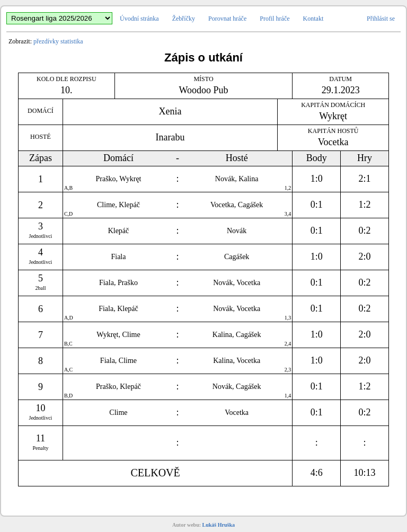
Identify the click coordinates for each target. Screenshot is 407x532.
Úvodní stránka (139, 19)
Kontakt (313, 19)
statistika (72, 41)
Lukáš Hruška (219, 525)
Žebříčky (184, 19)
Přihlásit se (381, 19)
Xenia (170, 111)
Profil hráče (275, 19)
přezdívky (46, 41)
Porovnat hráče (227, 19)
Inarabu (170, 137)
